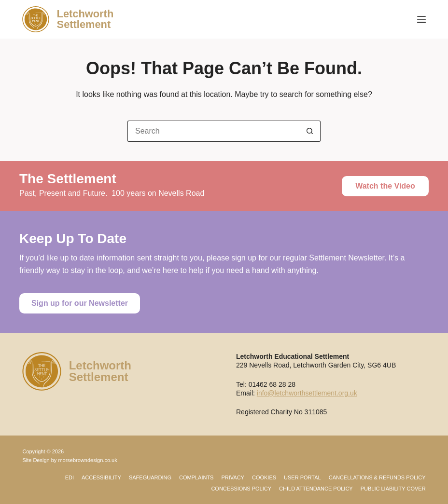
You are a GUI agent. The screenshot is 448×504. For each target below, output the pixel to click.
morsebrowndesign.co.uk (87, 460)
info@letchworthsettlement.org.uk (307, 393)
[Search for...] (213, 131)
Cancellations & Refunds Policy (377, 477)
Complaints (196, 477)
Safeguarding (150, 477)
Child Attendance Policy (316, 489)
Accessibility (101, 477)
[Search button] (310, 131)
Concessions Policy (241, 489)
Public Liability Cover (393, 489)
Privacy (232, 477)
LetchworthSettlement (86, 19)
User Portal (302, 477)
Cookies (264, 477)
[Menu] (421, 19)
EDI (70, 477)
